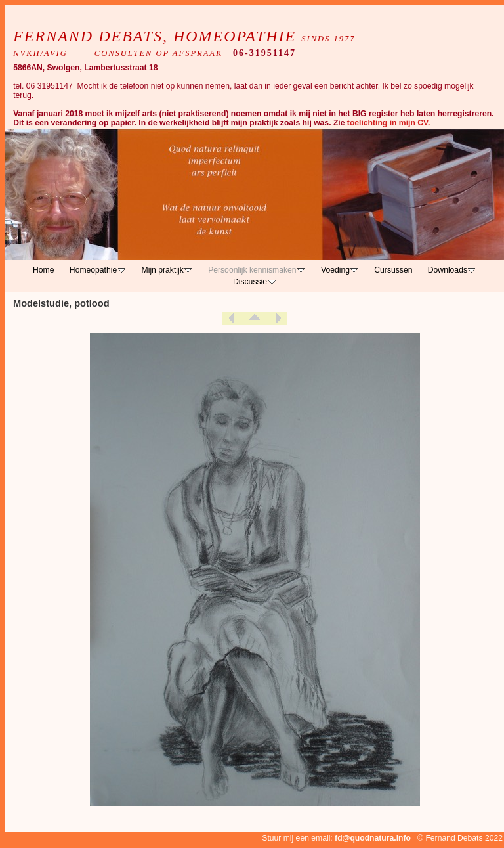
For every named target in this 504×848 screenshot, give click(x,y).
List (255, 319)
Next (278, 319)
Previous (232, 319)
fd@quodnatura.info (373, 838)
